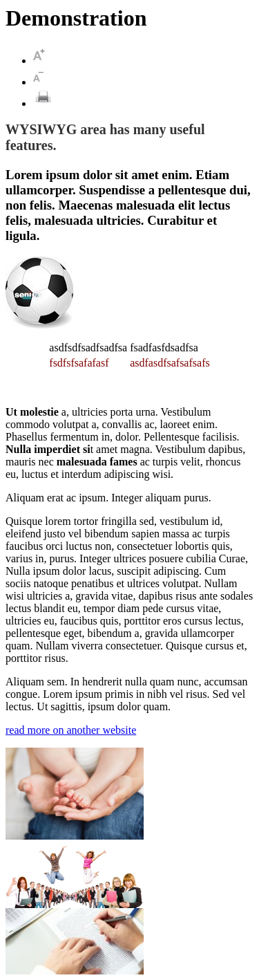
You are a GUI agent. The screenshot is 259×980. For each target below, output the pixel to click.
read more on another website (71, 730)
